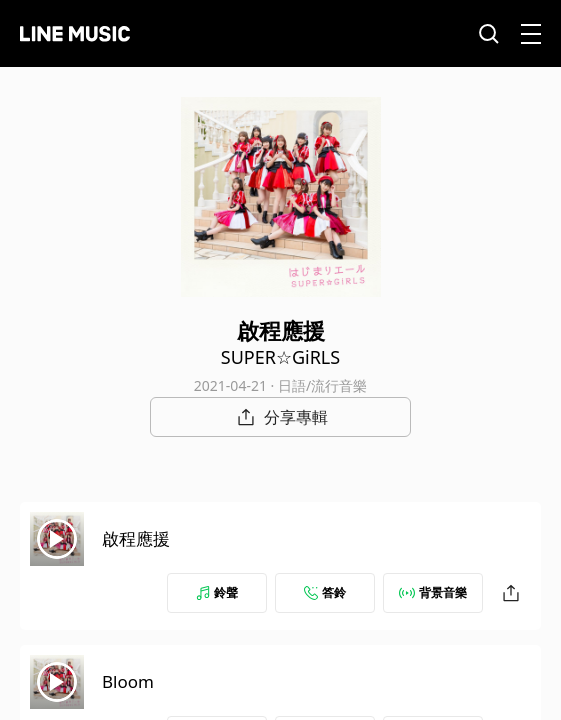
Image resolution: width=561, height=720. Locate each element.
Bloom (128, 681)
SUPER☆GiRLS (280, 357)
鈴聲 (217, 592)
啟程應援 (136, 538)
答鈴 (325, 592)
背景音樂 (433, 592)
